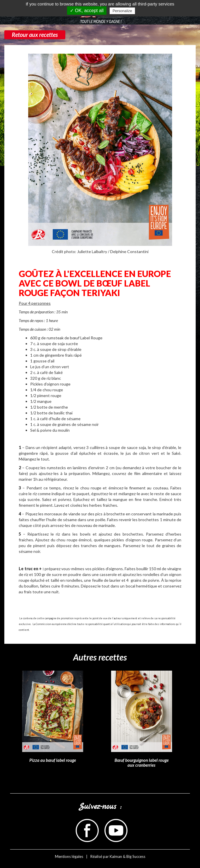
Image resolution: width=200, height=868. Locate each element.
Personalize (122, 11)
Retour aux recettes (35, 35)
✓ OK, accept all (87, 11)
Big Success (136, 856)
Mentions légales (69, 856)
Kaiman (116, 856)
